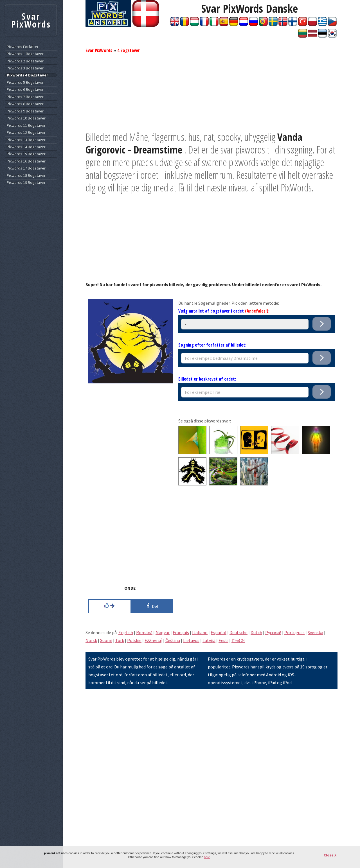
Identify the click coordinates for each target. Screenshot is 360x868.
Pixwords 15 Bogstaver (26, 154)
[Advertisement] (211, 91)
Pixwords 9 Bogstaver (25, 111)
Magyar (163, 632)
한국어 (238, 640)
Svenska (315, 632)
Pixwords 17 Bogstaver (26, 168)
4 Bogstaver (129, 50)
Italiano (200, 632)
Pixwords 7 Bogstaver (25, 97)
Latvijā (209, 640)
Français (181, 632)
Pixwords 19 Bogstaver (26, 183)
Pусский (273, 632)
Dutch (256, 632)
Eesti (223, 640)
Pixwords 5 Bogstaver (25, 82)
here (207, 857)
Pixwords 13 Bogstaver (26, 140)
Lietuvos (191, 640)
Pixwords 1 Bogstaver (25, 54)
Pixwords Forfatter (23, 47)
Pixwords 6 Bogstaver (25, 90)
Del (151, 606)
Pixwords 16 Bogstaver (26, 161)
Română (144, 632)
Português (294, 632)
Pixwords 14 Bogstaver (26, 147)
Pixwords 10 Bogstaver (26, 118)
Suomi (106, 640)
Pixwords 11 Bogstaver (26, 126)
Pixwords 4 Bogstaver (27, 75)
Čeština (173, 640)
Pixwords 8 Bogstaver (25, 104)
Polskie (134, 640)
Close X (330, 855)
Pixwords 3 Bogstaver (25, 68)
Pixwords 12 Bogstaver (26, 133)
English (126, 632)
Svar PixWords (99, 50)
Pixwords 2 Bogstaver (25, 61)
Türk (120, 640)
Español (219, 632)
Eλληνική (153, 640)
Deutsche (238, 632)
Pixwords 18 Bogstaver (26, 176)
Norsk (91, 640)
